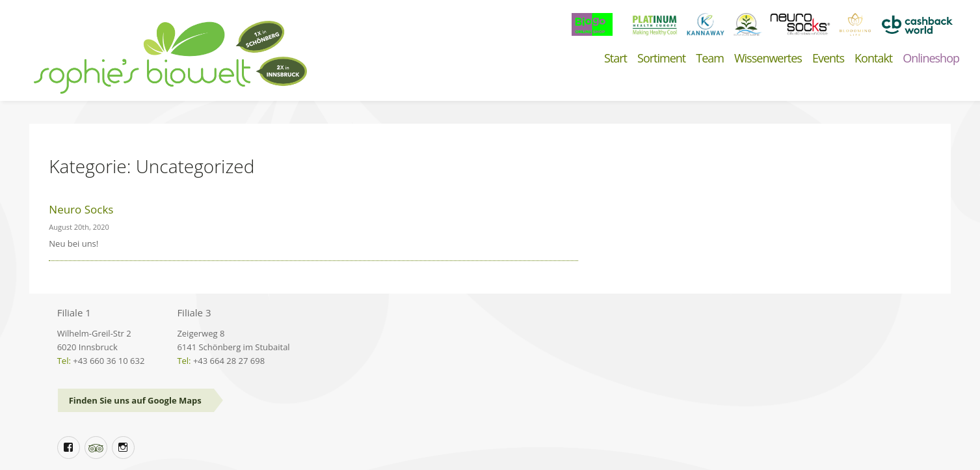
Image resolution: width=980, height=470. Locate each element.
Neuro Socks (81, 209)
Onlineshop (931, 58)
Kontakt (873, 58)
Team (710, 58)
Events (828, 58)
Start (616, 58)
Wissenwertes (768, 58)
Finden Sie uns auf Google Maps (135, 400)
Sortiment (661, 58)
